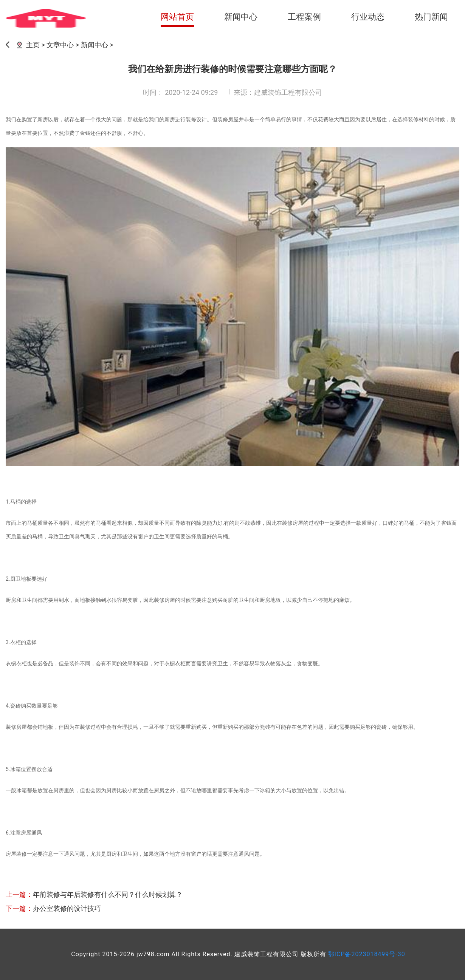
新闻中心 (241, 17)
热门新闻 (431, 17)
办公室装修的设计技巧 (67, 908)
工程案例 (304, 17)
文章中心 (60, 45)
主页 (33, 45)
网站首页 (177, 17)
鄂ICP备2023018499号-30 (367, 954)
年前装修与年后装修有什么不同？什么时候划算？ (108, 894)
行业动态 (368, 17)
